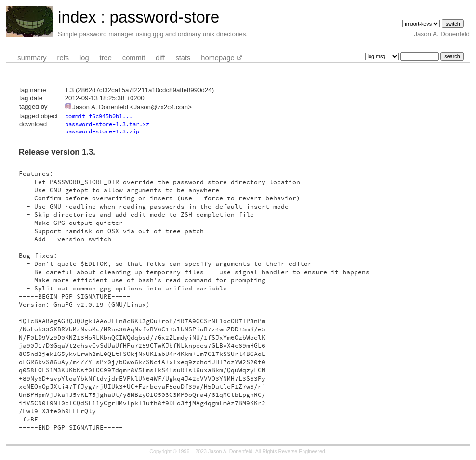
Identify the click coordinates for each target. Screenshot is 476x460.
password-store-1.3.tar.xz (107, 124)
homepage (218, 58)
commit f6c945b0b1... (99, 116)
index (77, 17)
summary (32, 58)
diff (160, 58)
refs (63, 58)
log (84, 58)
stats (183, 58)
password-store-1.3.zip (102, 131)
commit (134, 58)
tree (106, 58)
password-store (164, 17)
